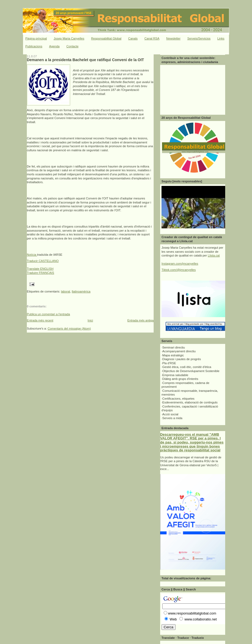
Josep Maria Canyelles (69, 38)
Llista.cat (214, 255)
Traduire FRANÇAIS (41, 273)
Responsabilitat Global (106, 38)
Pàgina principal (36, 38)
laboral (66, 291)
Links (221, 38)
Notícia (32, 255)
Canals (133, 38)
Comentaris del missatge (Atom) (69, 328)
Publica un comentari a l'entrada (48, 314)
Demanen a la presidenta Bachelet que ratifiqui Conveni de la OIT (85, 60)
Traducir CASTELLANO (43, 261)
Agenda (54, 46)
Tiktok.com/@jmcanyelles (179, 270)
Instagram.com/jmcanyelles (180, 264)
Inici (90, 320)
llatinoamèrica (81, 291)
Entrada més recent (40, 320)
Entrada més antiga (140, 320)
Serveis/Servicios (199, 38)
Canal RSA (152, 38)
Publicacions (34, 46)
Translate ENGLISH (40, 269)
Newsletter (173, 38)
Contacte (72, 46)
